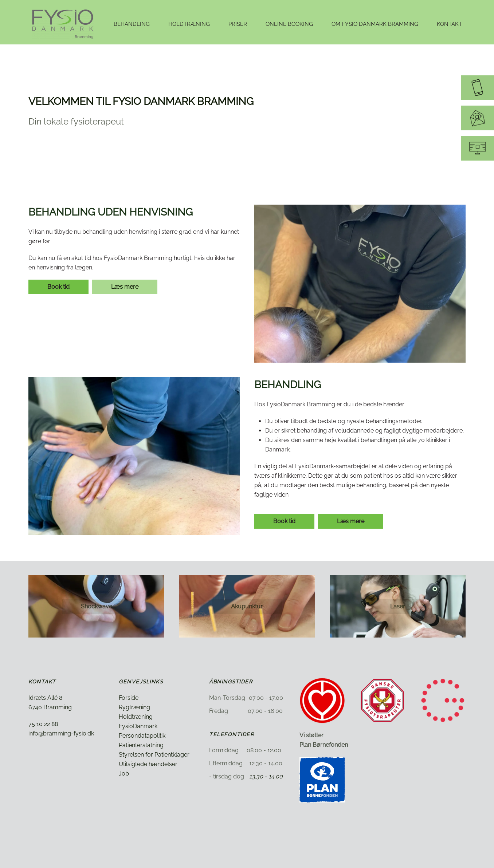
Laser (398, 606)
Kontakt (449, 24)
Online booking (289, 24)
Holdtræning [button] (189, 24)
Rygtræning (134, 707)
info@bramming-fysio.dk (61, 733)
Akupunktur (247, 606)
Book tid (58, 287)
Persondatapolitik (142, 736)
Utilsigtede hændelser (148, 764)
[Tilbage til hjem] (64, 24)
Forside (129, 698)
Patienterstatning (141, 745)
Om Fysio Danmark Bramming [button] (375, 24)
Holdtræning (136, 717)
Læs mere (125, 287)
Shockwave (97, 606)
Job (124, 774)
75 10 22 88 (43, 724)
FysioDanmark (138, 726)
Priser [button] (238, 24)
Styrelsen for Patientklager (154, 755)
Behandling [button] (132, 24)
